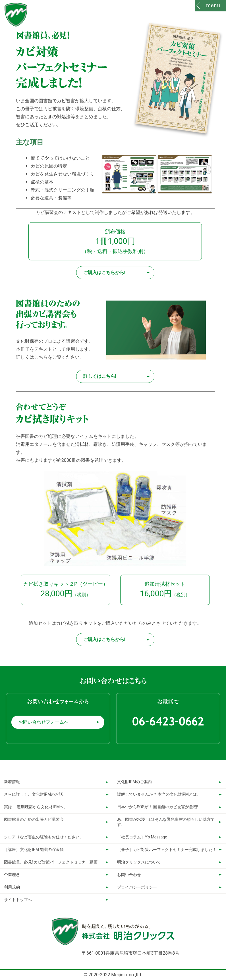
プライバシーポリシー (137, 887)
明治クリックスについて (139, 862)
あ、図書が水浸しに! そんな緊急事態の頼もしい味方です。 (166, 822)
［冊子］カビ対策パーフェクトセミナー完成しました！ (167, 850)
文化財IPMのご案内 (135, 782)
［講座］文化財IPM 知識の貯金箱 (34, 850)
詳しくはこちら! (100, 376)
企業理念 (12, 875)
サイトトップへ (18, 900)
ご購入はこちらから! (104, 272)
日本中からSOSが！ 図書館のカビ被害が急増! (158, 807)
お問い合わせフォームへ (43, 722)
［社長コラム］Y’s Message (142, 837)
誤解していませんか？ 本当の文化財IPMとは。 (159, 794)
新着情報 (12, 782)
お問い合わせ (129, 875)
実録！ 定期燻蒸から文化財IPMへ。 (36, 807)
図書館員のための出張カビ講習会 (34, 819)
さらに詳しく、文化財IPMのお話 (33, 794)
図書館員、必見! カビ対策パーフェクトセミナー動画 (51, 862)
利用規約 (12, 887)
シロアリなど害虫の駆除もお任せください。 (44, 837)
